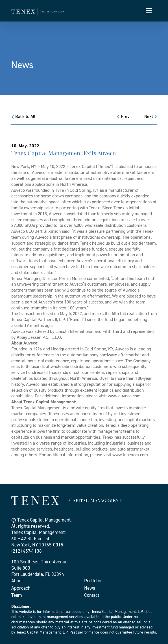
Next (151, 116)
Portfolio (93, 581)
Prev (123, 116)
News (90, 588)
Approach (21, 588)
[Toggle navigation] (149, 11)
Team (17, 595)
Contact (92, 595)
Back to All (23, 116)
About (17, 581)
